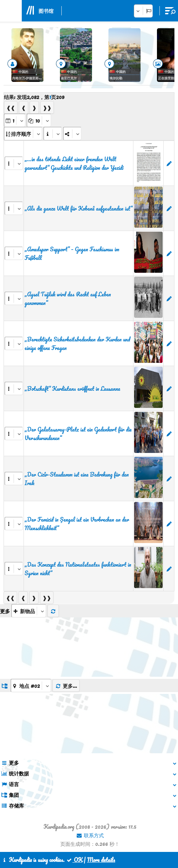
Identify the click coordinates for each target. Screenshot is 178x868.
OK (74, 860)
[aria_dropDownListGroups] (31, 685)
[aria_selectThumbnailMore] (29, 611)
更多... (66, 686)
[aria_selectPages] (15, 120)
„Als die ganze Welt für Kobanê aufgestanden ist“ (78, 208)
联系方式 (90, 835)
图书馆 (46, 11)
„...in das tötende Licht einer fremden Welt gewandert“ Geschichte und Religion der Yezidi (74, 163)
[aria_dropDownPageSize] (39, 120)
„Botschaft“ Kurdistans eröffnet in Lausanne (72, 389)
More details (101, 860)
